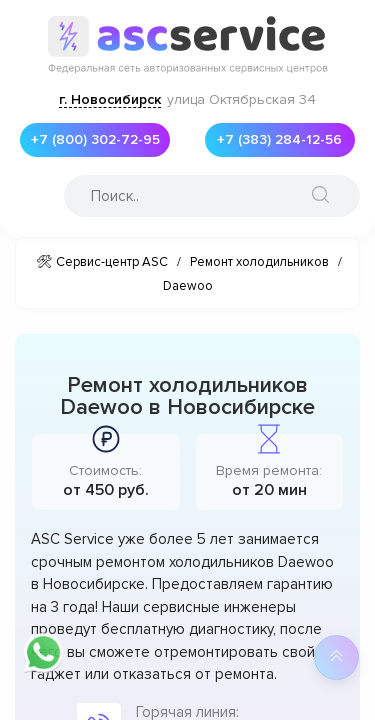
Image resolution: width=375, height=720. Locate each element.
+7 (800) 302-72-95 (95, 140)
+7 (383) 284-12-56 (279, 140)
